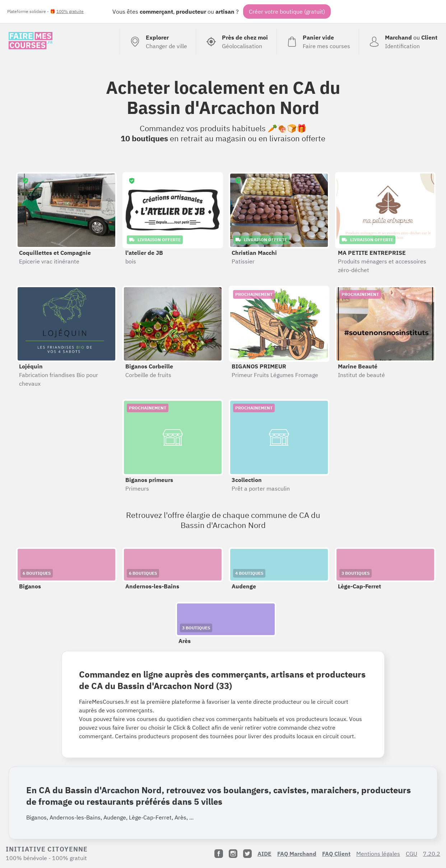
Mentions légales (378, 854)
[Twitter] (247, 854)
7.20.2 (432, 854)
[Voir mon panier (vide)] (318, 42)
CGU (412, 854)
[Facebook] (219, 854)
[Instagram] (233, 854)
